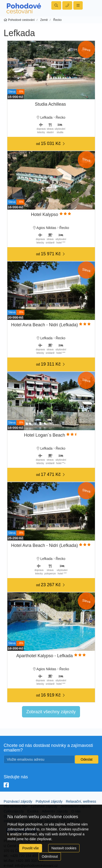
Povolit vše (31, 848)
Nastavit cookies (64, 848)
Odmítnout (50, 856)
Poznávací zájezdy (18, 801)
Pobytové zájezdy (49, 801)
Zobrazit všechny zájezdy (51, 712)
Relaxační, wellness (81, 801)
